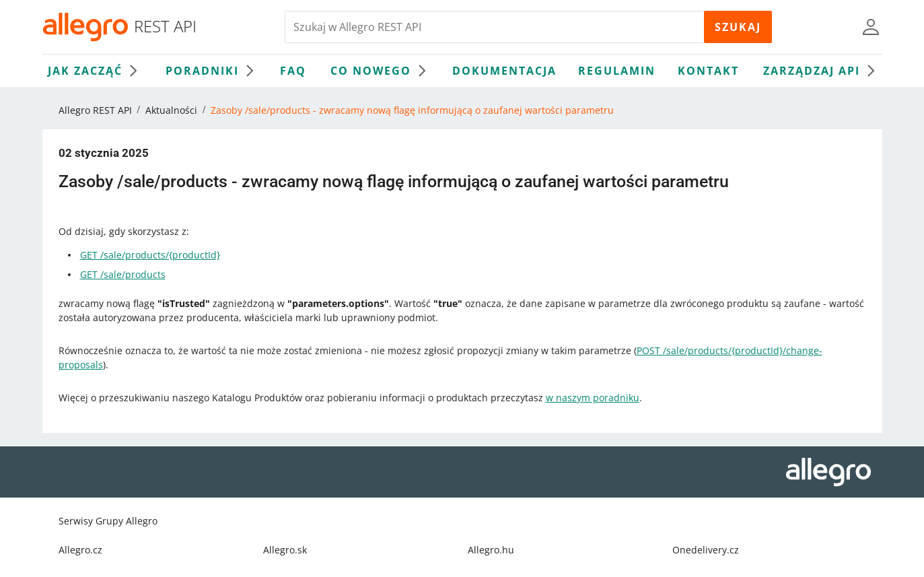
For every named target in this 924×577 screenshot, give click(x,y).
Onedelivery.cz (706, 550)
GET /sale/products (123, 274)
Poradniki (213, 71)
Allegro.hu (491, 550)
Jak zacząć (96, 71)
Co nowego (382, 71)
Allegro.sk (285, 550)
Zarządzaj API (822, 71)
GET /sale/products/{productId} (150, 255)
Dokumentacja (504, 71)
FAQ (293, 71)
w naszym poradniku (593, 398)
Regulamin (617, 71)
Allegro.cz (80, 550)
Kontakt (708, 71)
